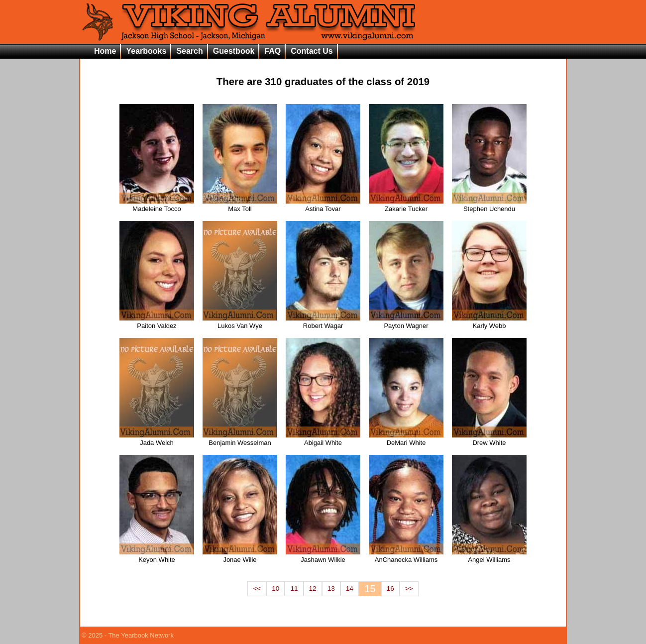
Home (105, 51)
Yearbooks (146, 51)
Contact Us (312, 51)
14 (350, 589)
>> (409, 589)
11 (294, 589)
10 (275, 589)
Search (189, 51)
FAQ (272, 51)
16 (390, 589)
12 (313, 589)
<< (257, 589)
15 (370, 589)
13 (331, 589)
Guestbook (234, 51)
